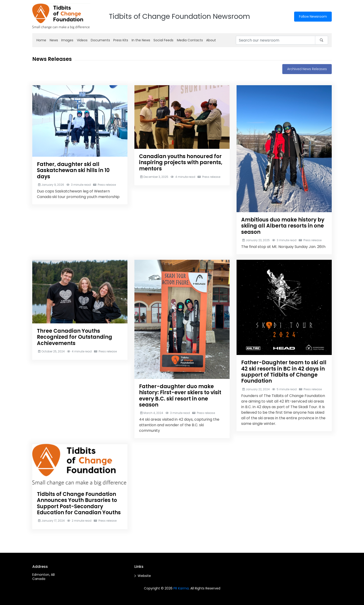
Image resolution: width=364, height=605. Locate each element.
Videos (82, 40)
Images (67, 40)
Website (144, 576)
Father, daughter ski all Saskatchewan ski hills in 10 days (73, 170)
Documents (100, 40)
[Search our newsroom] (276, 40)
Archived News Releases (307, 69)
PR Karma (181, 588)
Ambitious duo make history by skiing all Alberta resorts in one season (283, 226)
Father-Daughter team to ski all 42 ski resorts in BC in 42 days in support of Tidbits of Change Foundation (284, 372)
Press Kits (121, 40)
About (211, 40)
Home (41, 40)
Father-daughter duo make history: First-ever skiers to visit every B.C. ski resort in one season (180, 396)
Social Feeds (163, 40)
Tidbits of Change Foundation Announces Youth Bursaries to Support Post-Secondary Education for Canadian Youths (79, 503)
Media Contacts (190, 40)
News (54, 40)
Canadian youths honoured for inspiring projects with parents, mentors (181, 163)
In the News (141, 40)
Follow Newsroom (313, 16)
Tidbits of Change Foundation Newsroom (179, 16)
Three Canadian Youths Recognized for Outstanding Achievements (75, 337)
